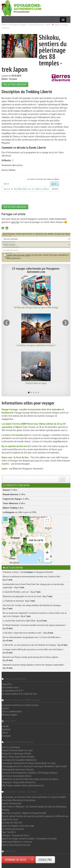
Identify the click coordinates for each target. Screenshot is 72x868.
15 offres (14, 494)
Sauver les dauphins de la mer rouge (18, 826)
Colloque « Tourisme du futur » (16, 835)
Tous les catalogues (11, 747)
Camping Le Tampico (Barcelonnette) (19, 782)
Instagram (6, 736)
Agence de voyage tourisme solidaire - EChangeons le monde (29, 838)
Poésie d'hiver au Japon (36, 383)
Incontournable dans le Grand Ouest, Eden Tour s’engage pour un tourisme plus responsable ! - (33, 586)
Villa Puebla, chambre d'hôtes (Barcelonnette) (23, 785)
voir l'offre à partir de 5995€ (20, 512)
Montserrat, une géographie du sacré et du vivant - (28, 596)
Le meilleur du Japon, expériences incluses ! (36, 345)
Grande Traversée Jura (11, 803)
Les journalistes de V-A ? (12, 690)
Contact (5, 708)
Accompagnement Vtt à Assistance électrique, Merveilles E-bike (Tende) (34, 766)
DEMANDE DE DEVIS (15, 860)
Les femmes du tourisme (13, 829)
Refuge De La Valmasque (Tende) (16, 753)
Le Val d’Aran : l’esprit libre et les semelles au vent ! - (28, 633)
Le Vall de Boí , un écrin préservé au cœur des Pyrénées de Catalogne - (35, 645)
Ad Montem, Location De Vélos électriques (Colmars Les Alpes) (30, 779)
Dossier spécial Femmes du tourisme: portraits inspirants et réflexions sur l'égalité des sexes (35, 818)
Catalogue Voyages (18, 24)
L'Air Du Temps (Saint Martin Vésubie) (18, 757)
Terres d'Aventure (36, 24)
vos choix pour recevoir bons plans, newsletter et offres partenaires (36, 257)
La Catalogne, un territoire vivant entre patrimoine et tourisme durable (34, 797)
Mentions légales (9, 715)
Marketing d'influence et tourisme (17, 842)
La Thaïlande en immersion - (19, 601)
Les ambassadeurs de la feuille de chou (19, 694)
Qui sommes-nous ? (11, 687)
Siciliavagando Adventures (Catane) (18, 769)
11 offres (16, 499)
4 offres (13, 508)
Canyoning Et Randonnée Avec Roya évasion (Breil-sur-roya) (29, 763)
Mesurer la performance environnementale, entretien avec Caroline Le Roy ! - (32, 578)
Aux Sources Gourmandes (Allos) (16, 776)
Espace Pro (7, 684)
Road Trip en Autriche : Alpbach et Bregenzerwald (24, 813)
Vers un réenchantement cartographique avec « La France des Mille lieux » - (32, 639)
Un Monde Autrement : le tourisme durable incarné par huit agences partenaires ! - (35, 627)
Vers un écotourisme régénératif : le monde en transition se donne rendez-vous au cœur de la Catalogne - (35, 615)
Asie (48, 24)
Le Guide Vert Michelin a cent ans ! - (22, 592)
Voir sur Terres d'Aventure (15, 84)
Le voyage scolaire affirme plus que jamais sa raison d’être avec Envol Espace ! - (34, 651)
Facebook (6, 729)
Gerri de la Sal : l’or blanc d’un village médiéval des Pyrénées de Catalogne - (32, 607)
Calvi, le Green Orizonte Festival (16, 845)
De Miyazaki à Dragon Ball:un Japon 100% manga (36, 307)
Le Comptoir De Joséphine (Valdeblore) (19, 760)
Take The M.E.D (9, 832)
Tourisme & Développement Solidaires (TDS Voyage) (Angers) (30, 773)
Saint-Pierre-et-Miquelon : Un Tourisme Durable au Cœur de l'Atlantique (34, 806)
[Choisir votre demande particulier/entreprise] (32, 860)
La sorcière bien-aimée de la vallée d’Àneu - (25, 621)
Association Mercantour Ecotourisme (19, 800)
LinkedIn (5, 726)
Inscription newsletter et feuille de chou (20, 705)
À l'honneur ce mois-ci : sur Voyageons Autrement (28, 572)
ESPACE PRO (45, 860)
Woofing (5, 810)
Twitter (5, 732)
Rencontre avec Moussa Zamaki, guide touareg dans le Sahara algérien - (31, 659)
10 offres (14, 503)
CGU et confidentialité (12, 711)
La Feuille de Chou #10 (12, 822)
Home (4, 24)
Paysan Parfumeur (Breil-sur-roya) (17, 750)
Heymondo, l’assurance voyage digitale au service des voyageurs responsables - (34, 666)
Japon (57, 24)
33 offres (10, 490)
